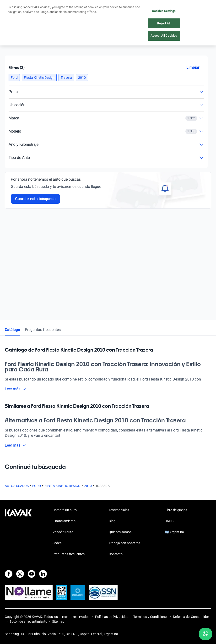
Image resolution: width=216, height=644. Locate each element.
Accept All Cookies (164, 36)
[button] (14, 78)
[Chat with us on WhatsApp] (205, 634)
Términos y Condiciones (151, 617)
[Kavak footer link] (18, 532)
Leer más (15, 389)
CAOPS (170, 521)
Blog (112, 521)
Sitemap (58, 622)
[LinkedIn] (43, 574)
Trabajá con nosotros (124, 543)
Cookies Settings (164, 11)
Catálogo (12, 330)
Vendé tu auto (63, 532)
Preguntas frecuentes (43, 330)
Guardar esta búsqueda (35, 199)
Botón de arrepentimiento (28, 622)
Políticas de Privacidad (112, 617)
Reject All (164, 23)
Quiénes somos (120, 532)
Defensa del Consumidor (191, 617)
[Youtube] (32, 574)
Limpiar (193, 67)
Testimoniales (119, 510)
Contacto (116, 554)
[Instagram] (20, 574)
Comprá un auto (65, 510)
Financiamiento (64, 521)
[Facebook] (9, 574)
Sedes (57, 543)
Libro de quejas (176, 510)
